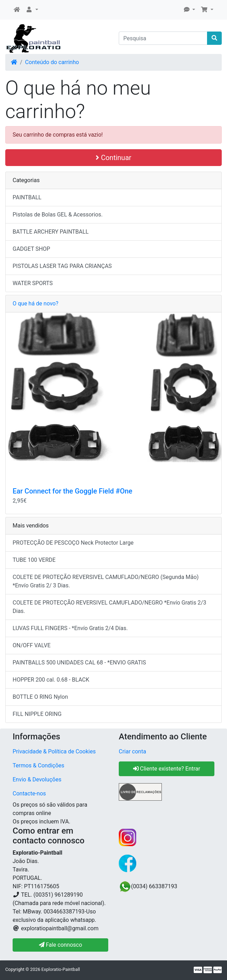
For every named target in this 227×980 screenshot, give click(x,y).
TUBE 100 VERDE (34, 560)
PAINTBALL (27, 197)
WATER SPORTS (33, 283)
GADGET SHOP (31, 249)
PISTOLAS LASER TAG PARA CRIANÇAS (62, 266)
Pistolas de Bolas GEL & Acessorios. (58, 215)
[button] (32, 10)
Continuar (113, 158)
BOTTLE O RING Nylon (40, 697)
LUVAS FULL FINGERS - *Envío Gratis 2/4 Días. (70, 628)
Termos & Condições (39, 765)
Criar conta (132, 751)
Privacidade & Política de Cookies (54, 751)
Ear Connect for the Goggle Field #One (73, 491)
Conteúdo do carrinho (52, 62)
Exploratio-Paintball (61, 969)
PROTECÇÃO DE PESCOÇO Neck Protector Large (73, 543)
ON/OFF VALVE (32, 645)
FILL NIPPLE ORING (37, 714)
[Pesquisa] (163, 38)
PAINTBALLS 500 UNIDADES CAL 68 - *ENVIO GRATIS (79, 662)
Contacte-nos (29, 793)
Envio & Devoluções (37, 779)
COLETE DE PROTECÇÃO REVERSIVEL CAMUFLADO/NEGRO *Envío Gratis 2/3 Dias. (109, 607)
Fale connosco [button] (61, 945)
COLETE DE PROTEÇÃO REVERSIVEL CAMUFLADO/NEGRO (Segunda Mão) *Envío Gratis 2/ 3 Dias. (106, 581)
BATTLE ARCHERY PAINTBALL (51, 232)
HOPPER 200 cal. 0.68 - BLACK (51, 680)
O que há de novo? (35, 303)
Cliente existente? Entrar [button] (167, 769)
